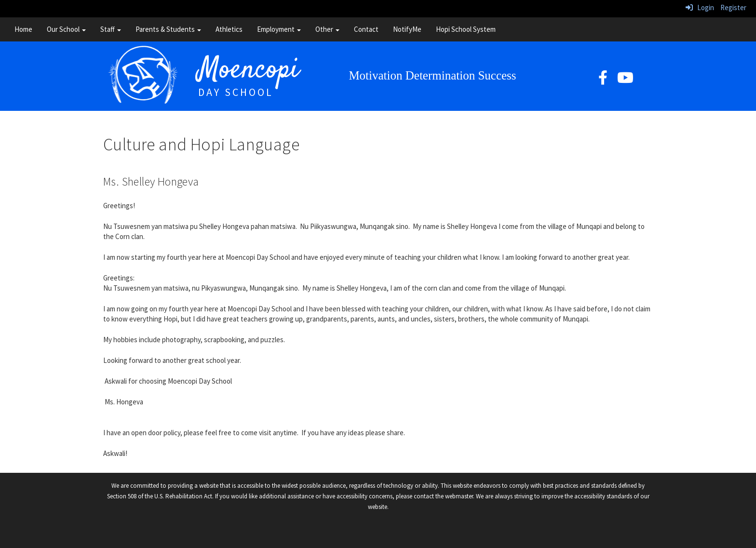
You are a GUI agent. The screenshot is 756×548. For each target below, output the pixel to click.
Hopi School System (466, 29)
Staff (111, 29)
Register (733, 7)
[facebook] (603, 80)
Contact (366, 29)
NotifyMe (407, 29)
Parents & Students (168, 29)
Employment (279, 29)
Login (700, 7)
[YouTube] (625, 80)
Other (327, 29)
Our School (66, 29)
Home (23, 29)
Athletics (229, 29)
